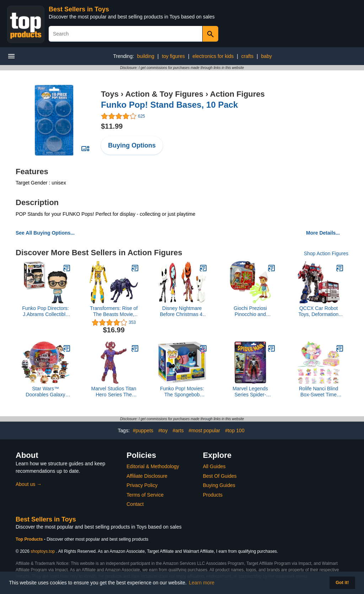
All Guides (214, 466)
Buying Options (132, 145)
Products (213, 495)
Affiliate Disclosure (147, 476)
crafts (247, 56)
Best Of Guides (220, 476)
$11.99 (112, 126)
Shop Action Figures (326, 253)
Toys (110, 94)
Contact (135, 504)
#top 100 (235, 430)
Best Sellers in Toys (79, 9)
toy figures (173, 56)
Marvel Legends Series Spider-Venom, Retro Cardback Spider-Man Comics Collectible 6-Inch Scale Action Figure (250, 392)
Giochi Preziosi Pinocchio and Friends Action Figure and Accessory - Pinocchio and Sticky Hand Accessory (250, 311)
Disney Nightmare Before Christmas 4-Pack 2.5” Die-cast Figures (182, 311)
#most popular (205, 430)
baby (266, 56)
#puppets (143, 430)
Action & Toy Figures (164, 94)
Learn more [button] (202, 583)
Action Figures (237, 94)
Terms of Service (145, 495)
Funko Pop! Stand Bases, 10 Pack (169, 105)
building (146, 56)
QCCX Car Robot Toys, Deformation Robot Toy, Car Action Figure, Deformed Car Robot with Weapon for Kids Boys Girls (318, 311)
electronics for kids (213, 56)
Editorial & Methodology (153, 466)
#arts (178, 430)
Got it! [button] (342, 583)
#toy (163, 430)
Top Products (30, 539)
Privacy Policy (142, 485)
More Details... (323, 233)
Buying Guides (219, 485)
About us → (29, 484)
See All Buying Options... (45, 233)
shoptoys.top (43, 551)
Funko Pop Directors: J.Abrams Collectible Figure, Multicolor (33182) (45, 311)
